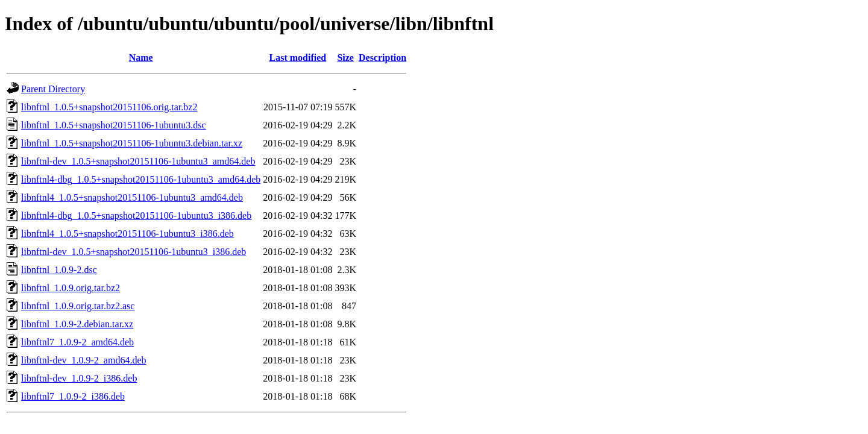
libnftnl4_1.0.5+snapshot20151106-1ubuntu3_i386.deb (127, 234)
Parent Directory (53, 89)
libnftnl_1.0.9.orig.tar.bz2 (71, 288)
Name (141, 58)
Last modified (298, 58)
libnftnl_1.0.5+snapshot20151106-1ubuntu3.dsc (114, 125)
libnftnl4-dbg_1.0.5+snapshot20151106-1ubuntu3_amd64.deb (141, 179)
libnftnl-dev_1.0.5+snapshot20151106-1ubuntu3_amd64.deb (138, 161)
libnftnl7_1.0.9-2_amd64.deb (77, 342)
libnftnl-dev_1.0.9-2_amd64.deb (84, 360)
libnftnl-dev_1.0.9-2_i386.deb (79, 378)
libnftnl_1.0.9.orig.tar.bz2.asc (78, 306)
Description (382, 58)
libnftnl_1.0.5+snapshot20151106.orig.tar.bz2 (109, 107)
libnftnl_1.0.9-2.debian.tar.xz (77, 324)
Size (345, 58)
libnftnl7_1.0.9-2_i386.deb (73, 396)
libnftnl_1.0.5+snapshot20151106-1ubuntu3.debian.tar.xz (132, 143)
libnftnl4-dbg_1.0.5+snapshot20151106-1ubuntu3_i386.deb (136, 215)
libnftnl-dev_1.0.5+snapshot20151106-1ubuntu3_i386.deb (134, 252)
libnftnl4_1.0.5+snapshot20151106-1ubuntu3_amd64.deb (132, 197)
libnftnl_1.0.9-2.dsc (59, 270)
